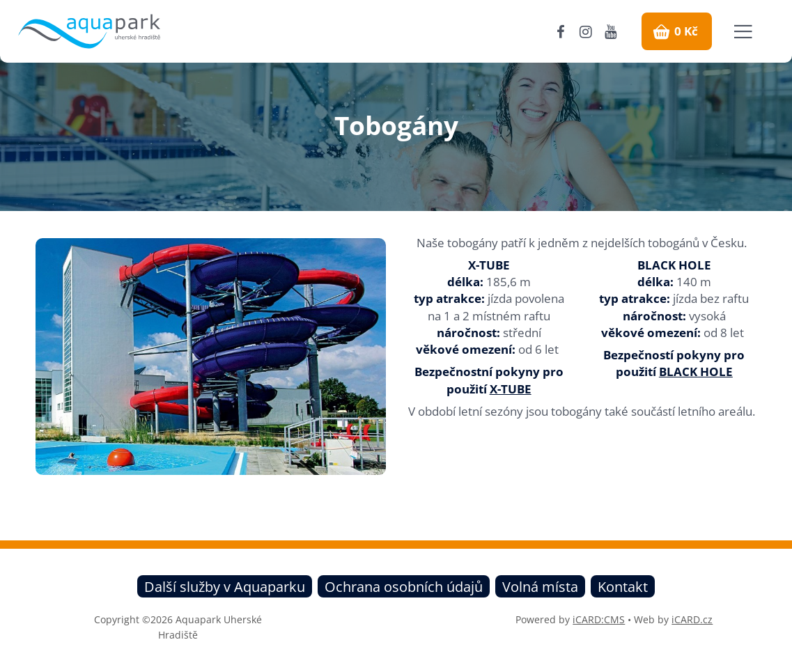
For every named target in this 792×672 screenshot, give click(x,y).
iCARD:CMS (599, 619)
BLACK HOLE (696, 372)
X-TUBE (511, 389)
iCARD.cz (692, 619)
